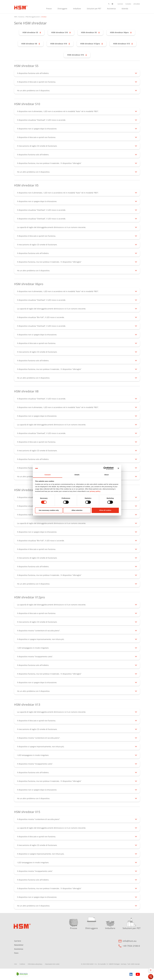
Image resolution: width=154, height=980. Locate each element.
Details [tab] (77, 475)
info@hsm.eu (130, 941)
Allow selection (77, 510)
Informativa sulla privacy (35, 964)
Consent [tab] (48, 475)
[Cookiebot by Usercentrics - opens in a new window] (105, 468)
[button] (109, 4)
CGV (15, 964)
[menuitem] (49, 8)
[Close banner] (118, 468)
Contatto (128, 4)
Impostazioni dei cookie (52, 964)
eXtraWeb (137, 4)
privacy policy (95, 491)
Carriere (120, 4)
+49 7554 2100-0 (131, 946)
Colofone (22, 964)
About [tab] (106, 475)
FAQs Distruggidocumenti (33, 17)
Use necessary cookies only (49, 510)
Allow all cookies (105, 510)
